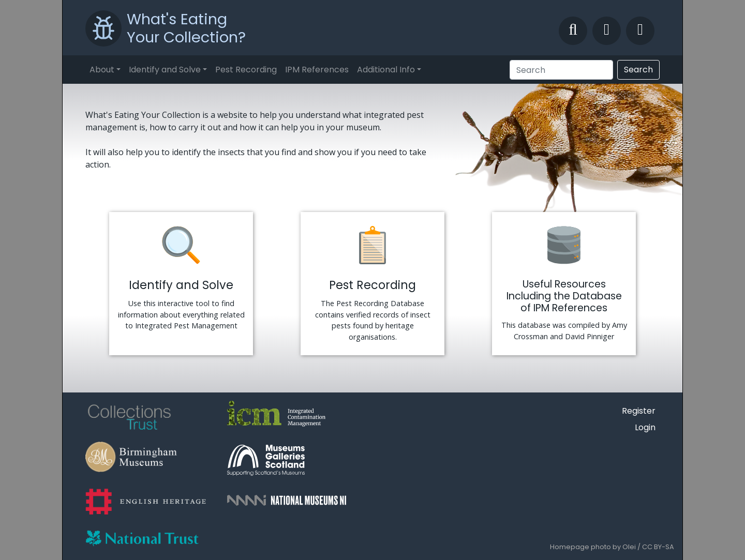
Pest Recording (246, 70)
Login (645, 427)
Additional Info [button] (386, 70)
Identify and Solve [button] (165, 70)
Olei (629, 547)
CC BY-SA (658, 547)
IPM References (317, 70)
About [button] (102, 70)
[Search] (561, 70)
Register (639, 411)
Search (638, 70)
